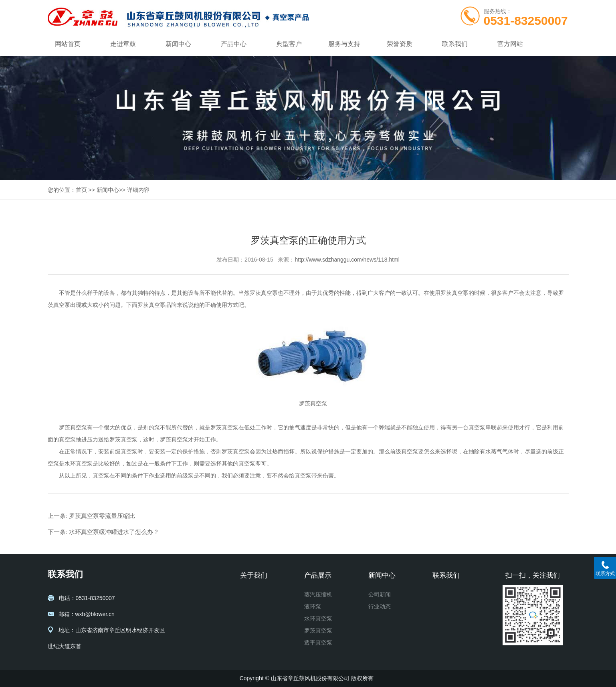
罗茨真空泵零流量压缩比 (102, 516)
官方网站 (510, 44)
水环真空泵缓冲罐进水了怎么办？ (114, 532)
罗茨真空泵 (264, 293)
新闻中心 (178, 44)
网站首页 (68, 44)
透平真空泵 (318, 643)
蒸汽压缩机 (318, 594)
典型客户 (289, 44)
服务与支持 (344, 44)
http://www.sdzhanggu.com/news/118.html (347, 260)
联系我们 (455, 44)
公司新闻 (380, 594)
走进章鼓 (123, 44)
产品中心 (234, 44)
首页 (81, 190)
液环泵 (313, 606)
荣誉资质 (400, 44)
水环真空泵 (318, 619)
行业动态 (380, 606)
